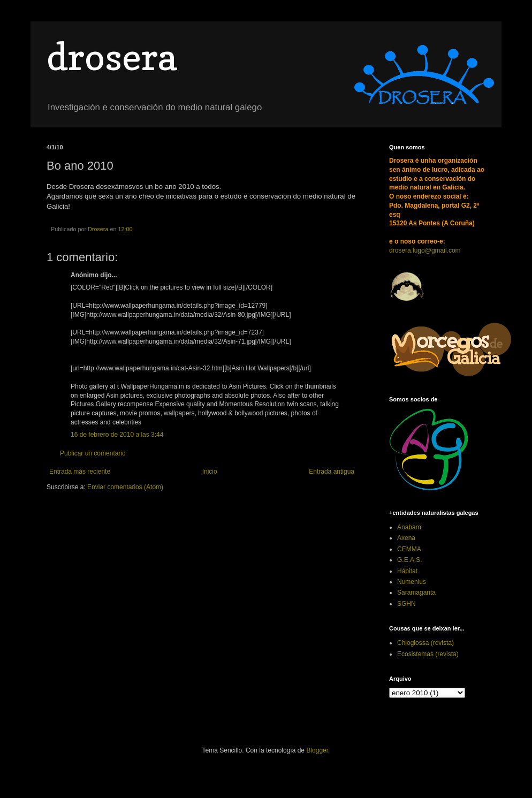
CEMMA (409, 549)
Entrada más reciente (80, 472)
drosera (112, 56)
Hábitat (407, 571)
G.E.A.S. (410, 560)
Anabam (409, 527)
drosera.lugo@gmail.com (425, 250)
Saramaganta (416, 592)
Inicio (210, 472)
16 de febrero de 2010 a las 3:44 (117, 435)
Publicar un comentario (93, 453)
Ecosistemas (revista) (428, 654)
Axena (406, 538)
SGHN (406, 604)
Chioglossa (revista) (425, 643)
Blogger (317, 750)
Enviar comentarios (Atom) (125, 487)
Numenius (412, 582)
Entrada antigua (332, 472)
